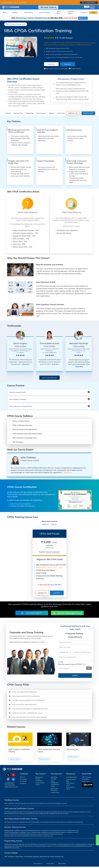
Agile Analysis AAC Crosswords (51, 846)
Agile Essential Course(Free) (53, 822)
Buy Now (68, 64)
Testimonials (30, 113)
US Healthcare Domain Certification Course (65, 832)
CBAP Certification (64, 844)
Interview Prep (18, 113)
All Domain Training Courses (44, 836)
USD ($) (54, 524)
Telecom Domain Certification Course (42, 832)
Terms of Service (38, 864)
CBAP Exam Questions (11, 844)
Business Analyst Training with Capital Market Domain (19, 836)
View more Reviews (49, 378)
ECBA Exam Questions (38, 844)
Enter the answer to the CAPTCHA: (72, 664)
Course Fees (61, 113)
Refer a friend (59, 13)
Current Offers (29, 12)
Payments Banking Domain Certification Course (39, 830)
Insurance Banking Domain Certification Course (17, 832)
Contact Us (84, 12)
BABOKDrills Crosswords (11, 848)
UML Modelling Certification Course (80, 812)
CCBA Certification (76, 844)
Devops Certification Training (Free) (72, 822)
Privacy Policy (50, 864)
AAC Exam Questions (52, 844)
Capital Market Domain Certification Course (65, 830)
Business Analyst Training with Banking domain (18, 834)
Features (8, 113)
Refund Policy (62, 864)
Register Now (83, 18)
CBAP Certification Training (12, 803)
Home (5, 12)
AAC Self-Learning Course (28, 812)
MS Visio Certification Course (58, 803)
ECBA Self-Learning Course (61, 812)
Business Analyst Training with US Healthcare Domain (47, 834)
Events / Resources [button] (45, 12)
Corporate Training (71, 13)
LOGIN (93, 12)
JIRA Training (41, 822)
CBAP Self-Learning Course (12, 812)
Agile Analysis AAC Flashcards (33, 846)
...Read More (26, 364)
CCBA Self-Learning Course (45, 812)
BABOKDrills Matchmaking (69, 846)
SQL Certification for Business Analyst (57, 814)
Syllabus (52, 113)
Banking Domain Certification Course (15, 830)
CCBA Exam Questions (24, 844)
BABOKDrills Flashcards (84, 846)
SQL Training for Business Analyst (14, 822)
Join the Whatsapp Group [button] (67, 613)
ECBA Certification (88, 844)
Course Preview (41, 113)
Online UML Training (30, 822)
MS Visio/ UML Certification (38, 814)
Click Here (58, 585)
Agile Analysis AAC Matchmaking (14, 846)
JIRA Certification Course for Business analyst (17, 814)
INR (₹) (46, 524)
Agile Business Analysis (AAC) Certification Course (35, 803)
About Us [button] (15, 12)
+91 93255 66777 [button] (32, 613)
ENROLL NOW (88, 113)
